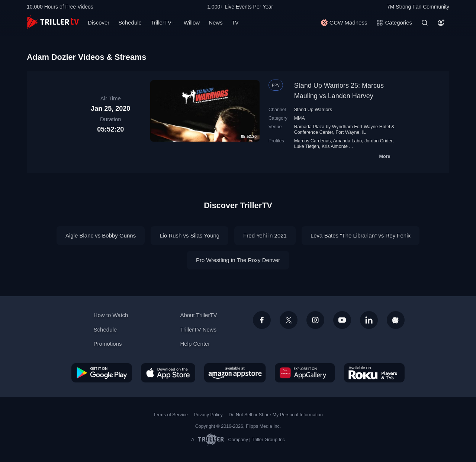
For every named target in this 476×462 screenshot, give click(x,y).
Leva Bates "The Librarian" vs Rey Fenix (361, 235)
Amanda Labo (347, 141)
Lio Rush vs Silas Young (189, 235)
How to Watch (111, 315)
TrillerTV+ (163, 22)
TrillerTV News (198, 329)
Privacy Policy (208, 415)
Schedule (130, 22)
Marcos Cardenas (313, 141)
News (216, 22)
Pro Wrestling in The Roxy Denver (238, 260)
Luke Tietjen (307, 146)
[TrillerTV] (53, 22)
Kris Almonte (335, 146)
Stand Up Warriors (313, 110)
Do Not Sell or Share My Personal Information (276, 415)
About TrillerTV (198, 315)
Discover (99, 22)
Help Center (195, 344)
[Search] (425, 23)
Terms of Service (171, 415)
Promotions (108, 344)
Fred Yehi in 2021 (265, 235)
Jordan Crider (378, 141)
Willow (192, 22)
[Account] (441, 23)
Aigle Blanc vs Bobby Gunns (101, 235)
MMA (300, 118)
